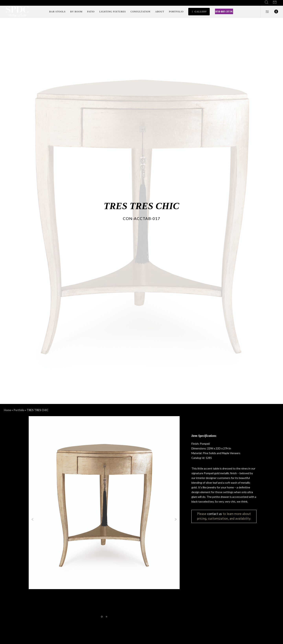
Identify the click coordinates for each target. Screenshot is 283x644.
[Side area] (265, 12)
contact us (215, 514)
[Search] (266, 2)
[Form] (275, 2)
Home (8, 410)
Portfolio (19, 410)
